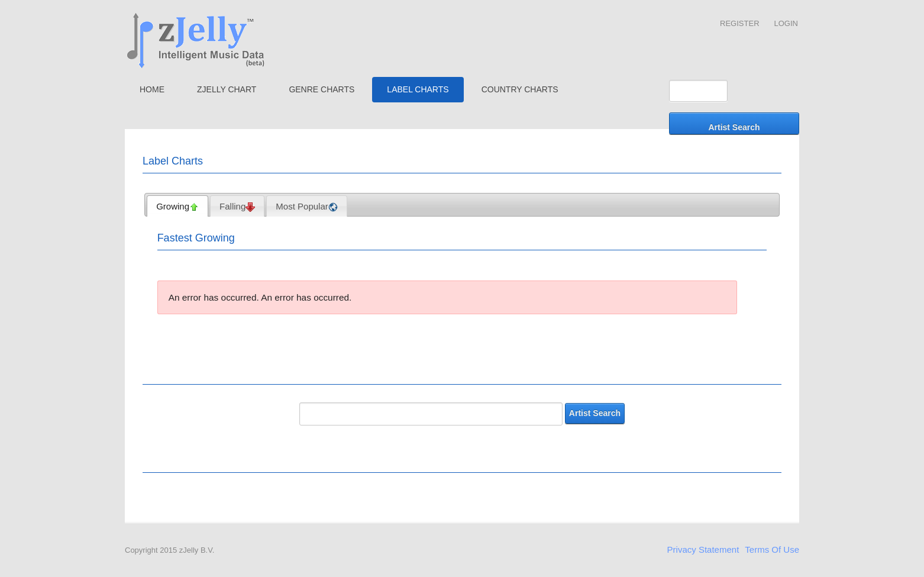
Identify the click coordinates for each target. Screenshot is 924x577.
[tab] (177, 206)
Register (739, 23)
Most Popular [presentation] (306, 207)
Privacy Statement (703, 549)
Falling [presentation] (237, 207)
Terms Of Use (772, 549)
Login (786, 23)
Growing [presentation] (177, 207)
